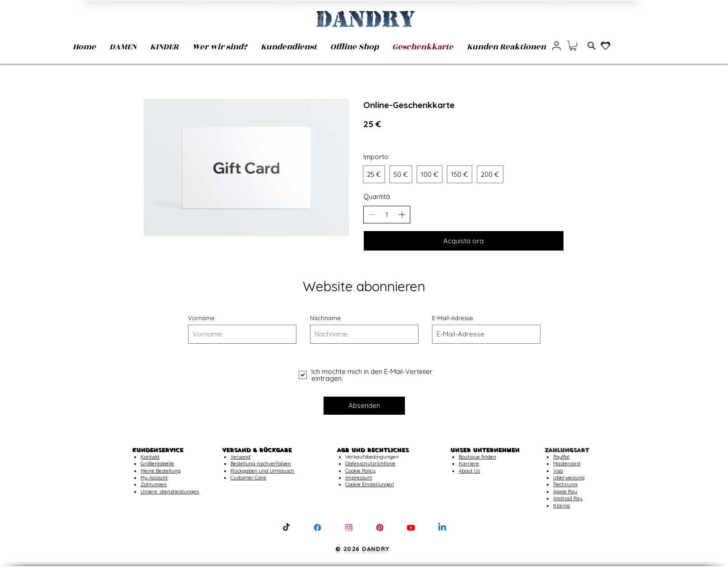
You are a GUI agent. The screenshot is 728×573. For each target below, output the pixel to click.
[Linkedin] (442, 528)
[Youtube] (411, 528)
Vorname (201, 318)
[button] (573, 46)
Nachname (325, 318)
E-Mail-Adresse (453, 318)
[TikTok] (286, 528)
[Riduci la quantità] (372, 215)
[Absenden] (364, 406)
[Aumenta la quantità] (402, 215)
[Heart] (606, 46)
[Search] (592, 46)
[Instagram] (349, 528)
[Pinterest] (380, 528)
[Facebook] (317, 528)
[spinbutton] (387, 215)
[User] (557, 46)
